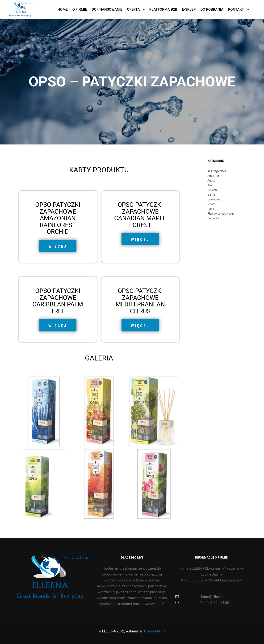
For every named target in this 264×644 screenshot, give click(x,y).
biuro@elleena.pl (201, 597)
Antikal (212, 181)
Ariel (210, 185)
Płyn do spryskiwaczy (221, 214)
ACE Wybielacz (217, 171)
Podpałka (213, 218)
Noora (211, 204)
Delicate (212, 190)
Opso (211, 209)
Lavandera (214, 199)
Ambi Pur (213, 176)
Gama (211, 195)
